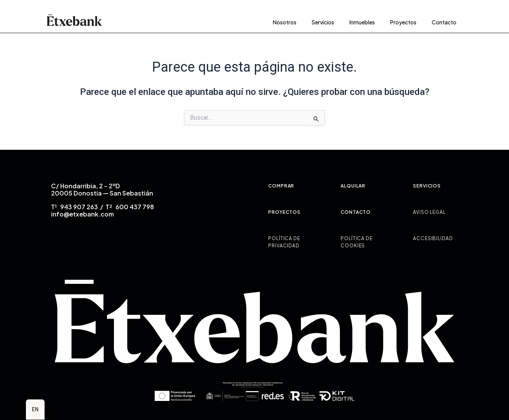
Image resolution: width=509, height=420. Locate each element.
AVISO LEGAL (429, 212)
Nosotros (285, 22)
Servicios (323, 22)
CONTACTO (356, 212)
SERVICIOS (427, 186)
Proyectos (403, 22)
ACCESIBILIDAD (433, 238)
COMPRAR (281, 186)
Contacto (444, 22)
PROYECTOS (284, 212)
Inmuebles (362, 22)
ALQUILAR (353, 186)
